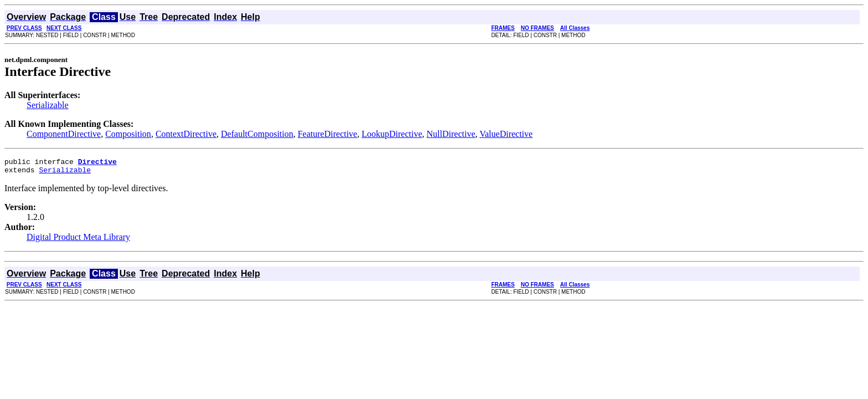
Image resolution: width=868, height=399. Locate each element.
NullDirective (451, 134)
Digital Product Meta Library (78, 240)
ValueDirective (506, 134)
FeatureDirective (328, 134)
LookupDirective (392, 134)
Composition (128, 134)
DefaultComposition (257, 134)
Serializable (48, 105)
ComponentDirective (64, 134)
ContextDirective (186, 134)
